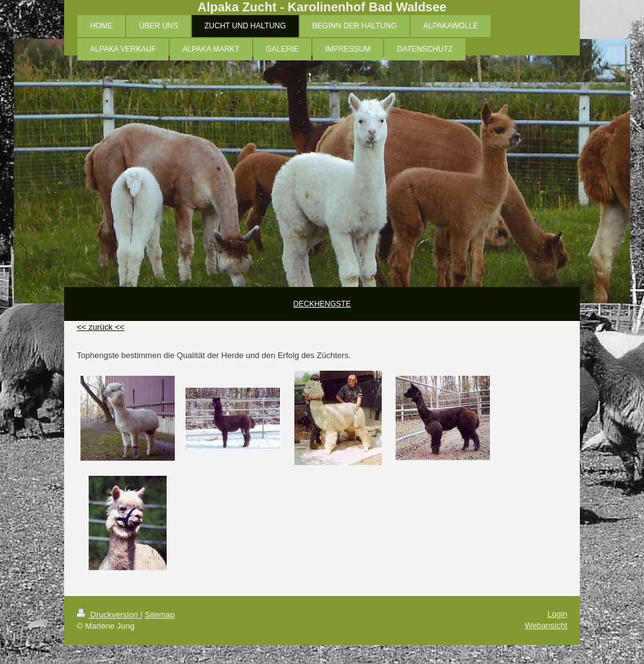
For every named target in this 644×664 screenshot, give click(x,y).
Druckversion (108, 615)
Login (557, 614)
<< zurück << (101, 327)
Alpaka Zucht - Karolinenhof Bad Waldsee (322, 7)
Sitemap (160, 615)
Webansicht (546, 625)
